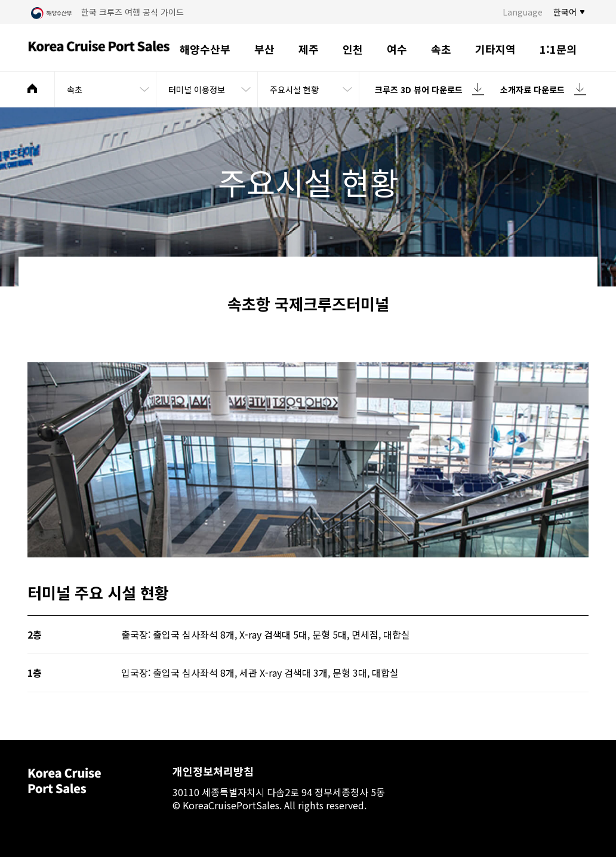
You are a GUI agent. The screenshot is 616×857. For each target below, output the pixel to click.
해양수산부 (205, 49)
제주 (309, 49)
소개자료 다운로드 (532, 90)
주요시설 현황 (294, 90)
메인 (32, 88)
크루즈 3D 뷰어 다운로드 (419, 90)
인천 (353, 49)
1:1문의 (558, 49)
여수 (397, 49)
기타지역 (495, 49)
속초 (441, 49)
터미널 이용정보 (197, 90)
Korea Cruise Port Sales (99, 48)
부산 (264, 49)
